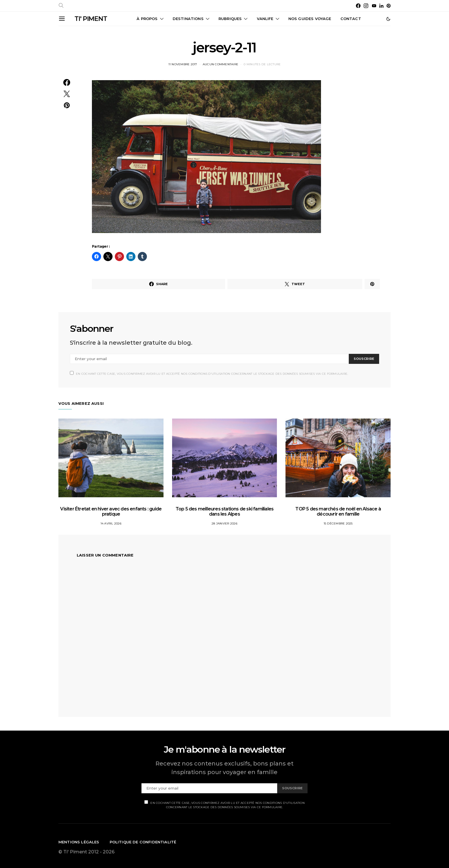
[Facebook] (358, 6)
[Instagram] (366, 6)
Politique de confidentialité (143, 842)
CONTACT (351, 19)
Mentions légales (79, 842)
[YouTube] (374, 6)
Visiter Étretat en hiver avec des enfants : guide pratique (111, 511)
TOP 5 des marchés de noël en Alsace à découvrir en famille (338, 511)
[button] (388, 19)
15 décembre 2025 (338, 523)
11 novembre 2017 (183, 64)
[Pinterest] (389, 6)
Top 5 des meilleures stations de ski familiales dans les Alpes (224, 511)
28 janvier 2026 (224, 523)
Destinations (188, 19)
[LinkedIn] (381, 6)
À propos (147, 19)
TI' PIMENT (91, 19)
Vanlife (265, 19)
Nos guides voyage (310, 19)
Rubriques (230, 19)
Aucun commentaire (220, 64)
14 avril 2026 (111, 523)
